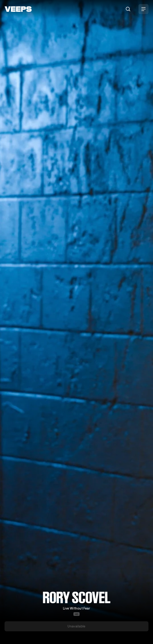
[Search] (128, 9)
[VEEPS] (18, 9)
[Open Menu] (143, 9)
